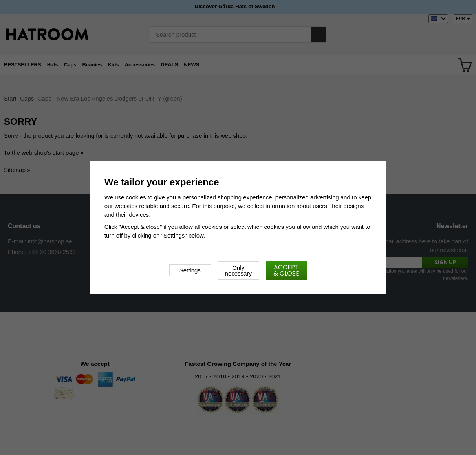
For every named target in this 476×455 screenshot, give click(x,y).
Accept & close (286, 270)
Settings (190, 270)
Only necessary (238, 270)
